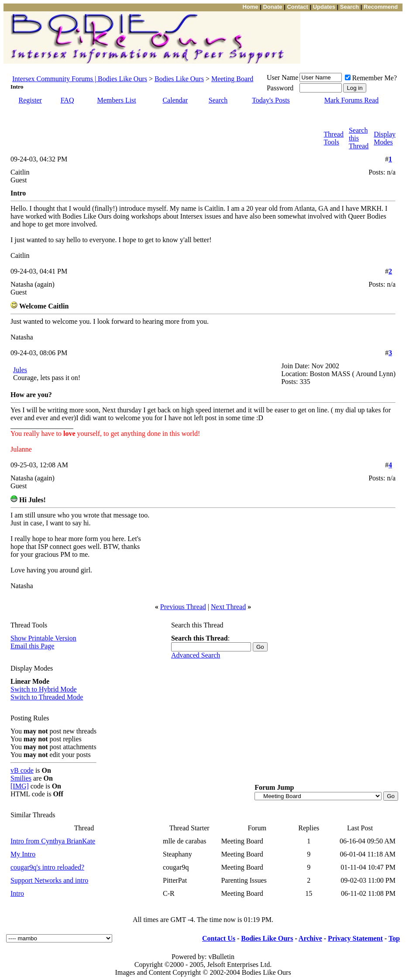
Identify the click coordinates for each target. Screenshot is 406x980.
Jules (20, 370)
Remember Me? (371, 78)
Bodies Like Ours (179, 79)
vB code (22, 770)
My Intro (23, 854)
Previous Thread (183, 607)
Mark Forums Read (351, 100)
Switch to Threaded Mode (47, 697)
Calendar (175, 100)
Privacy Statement (355, 938)
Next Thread (228, 607)
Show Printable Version (43, 638)
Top (394, 938)
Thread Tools (334, 138)
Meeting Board (232, 79)
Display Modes (385, 138)
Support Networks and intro (49, 880)
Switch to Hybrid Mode (44, 689)
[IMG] (20, 786)
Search (218, 100)
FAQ (67, 100)
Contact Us (219, 938)
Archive (310, 938)
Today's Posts (271, 100)
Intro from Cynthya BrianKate (53, 841)
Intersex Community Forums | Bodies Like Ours (80, 79)
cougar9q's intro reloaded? (47, 867)
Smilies (21, 778)
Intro (17, 893)
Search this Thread (359, 138)
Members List (116, 100)
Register (30, 100)
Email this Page (32, 646)
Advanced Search (196, 655)
